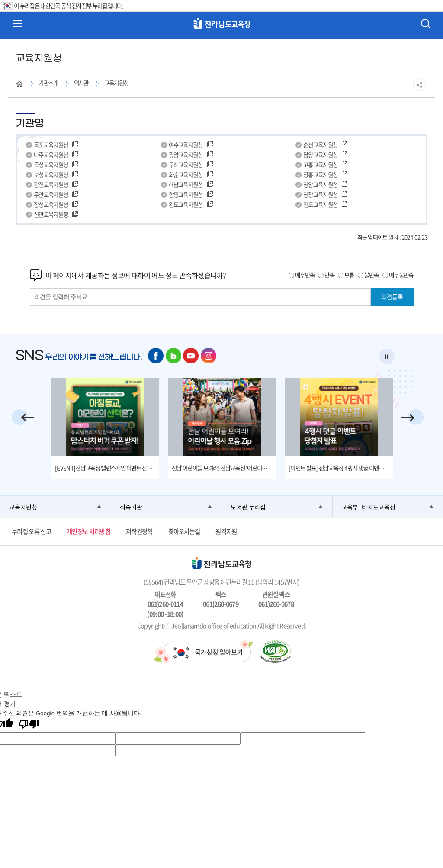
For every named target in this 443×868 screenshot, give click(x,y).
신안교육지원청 (51, 214)
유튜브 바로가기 (191, 356)
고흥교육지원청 (320, 165)
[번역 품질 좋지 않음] (29, 725)
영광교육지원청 (320, 194)
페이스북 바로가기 (156, 356)
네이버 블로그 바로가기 (173, 356)
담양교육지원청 (320, 155)
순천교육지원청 (320, 145)
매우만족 (305, 275)
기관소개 (48, 83)
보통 (349, 275)
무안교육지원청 (51, 194)
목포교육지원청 (51, 145)
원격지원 (226, 531)
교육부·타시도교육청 (368, 507)
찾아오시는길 (184, 531)
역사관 (81, 83)
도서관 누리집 (248, 507)
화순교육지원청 (186, 175)
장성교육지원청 (51, 204)
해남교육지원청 (186, 185)
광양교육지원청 (186, 155)
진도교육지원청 (320, 204)
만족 (329, 275)
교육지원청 (117, 83)
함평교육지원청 (186, 194)
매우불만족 (401, 275)
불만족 (372, 275)
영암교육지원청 (320, 185)
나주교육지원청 (51, 155)
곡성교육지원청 (51, 165)
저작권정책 (139, 531)
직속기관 (131, 507)
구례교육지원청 (186, 165)
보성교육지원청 (51, 175)
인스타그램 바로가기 (209, 356)
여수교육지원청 (186, 145)
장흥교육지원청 (320, 175)
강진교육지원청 (51, 185)
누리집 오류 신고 (31, 531)
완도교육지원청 (186, 204)
